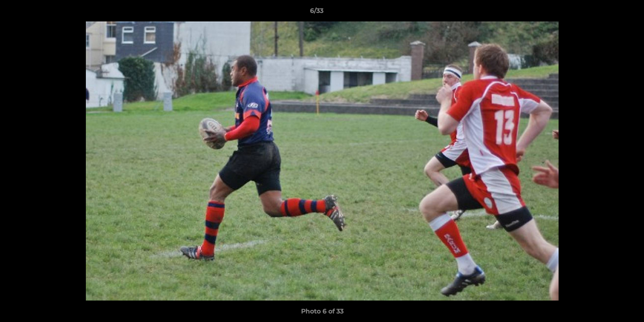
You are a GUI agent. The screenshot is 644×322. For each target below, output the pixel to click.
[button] (606, 13)
